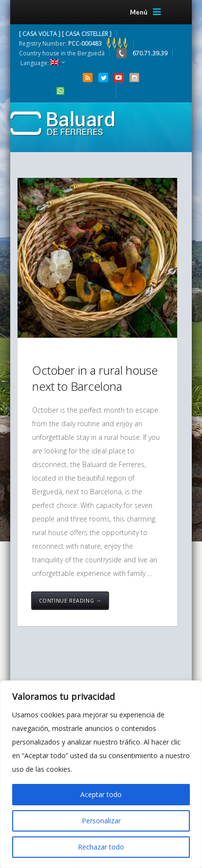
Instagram (134, 78)
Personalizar (101, 821)
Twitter (103, 78)
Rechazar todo (101, 847)
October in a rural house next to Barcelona (95, 378)
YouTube (119, 78)
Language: (40, 63)
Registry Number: (74, 43)
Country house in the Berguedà (62, 53)
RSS (88, 78)
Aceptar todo (101, 794)
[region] (101, 774)
